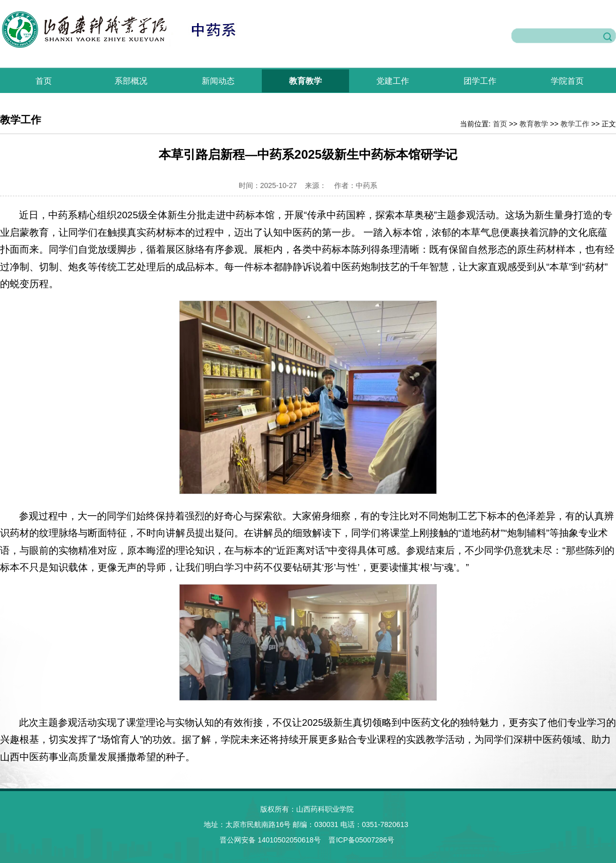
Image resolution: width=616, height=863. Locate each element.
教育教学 (305, 81)
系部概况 (131, 81)
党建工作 (393, 81)
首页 (44, 81)
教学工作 (575, 124)
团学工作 (480, 81)
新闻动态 (218, 81)
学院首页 (567, 81)
